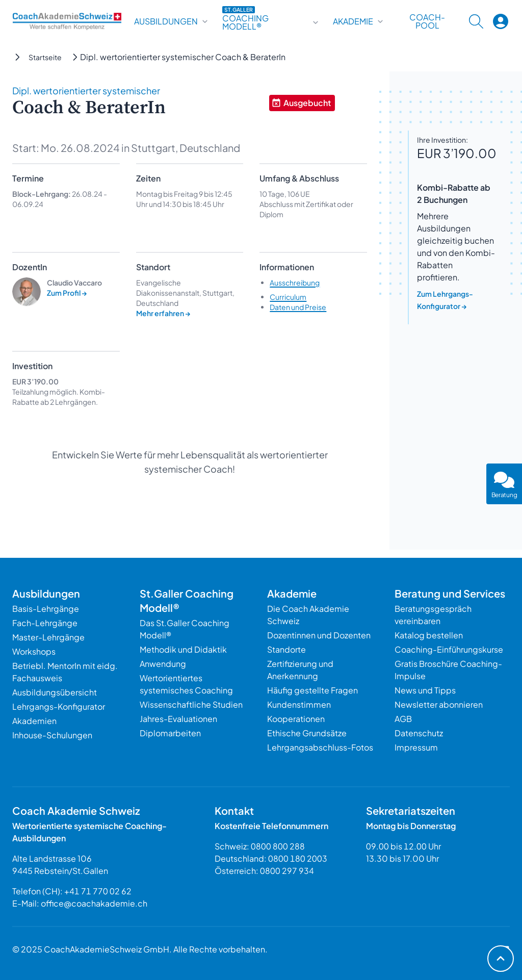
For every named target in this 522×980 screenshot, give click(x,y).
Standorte (286, 649)
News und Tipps (425, 690)
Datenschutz (419, 733)
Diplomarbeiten (170, 733)
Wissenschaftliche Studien (191, 704)
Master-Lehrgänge (48, 637)
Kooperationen (296, 719)
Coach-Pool (427, 21)
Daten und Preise (298, 307)
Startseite (45, 57)
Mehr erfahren (163, 313)
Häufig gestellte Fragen (312, 690)
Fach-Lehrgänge (45, 623)
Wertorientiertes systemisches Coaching (186, 684)
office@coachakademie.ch (94, 903)
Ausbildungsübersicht (55, 692)
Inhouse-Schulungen (52, 735)
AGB (403, 719)
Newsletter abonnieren (439, 704)
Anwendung (163, 664)
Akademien (34, 721)
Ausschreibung (295, 282)
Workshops (34, 651)
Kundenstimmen (299, 704)
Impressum (416, 747)
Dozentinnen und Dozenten (319, 635)
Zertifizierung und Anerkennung (300, 670)
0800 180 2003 (298, 858)
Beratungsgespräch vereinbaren (433, 615)
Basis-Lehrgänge (46, 609)
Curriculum (288, 297)
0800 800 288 (278, 846)
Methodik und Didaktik (183, 649)
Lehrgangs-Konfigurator (59, 706)
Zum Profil (67, 293)
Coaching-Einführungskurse (449, 649)
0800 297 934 (287, 871)
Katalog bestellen (429, 635)
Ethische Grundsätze (307, 733)
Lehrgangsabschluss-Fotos (320, 747)
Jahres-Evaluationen (178, 719)
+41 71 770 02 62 (98, 891)
